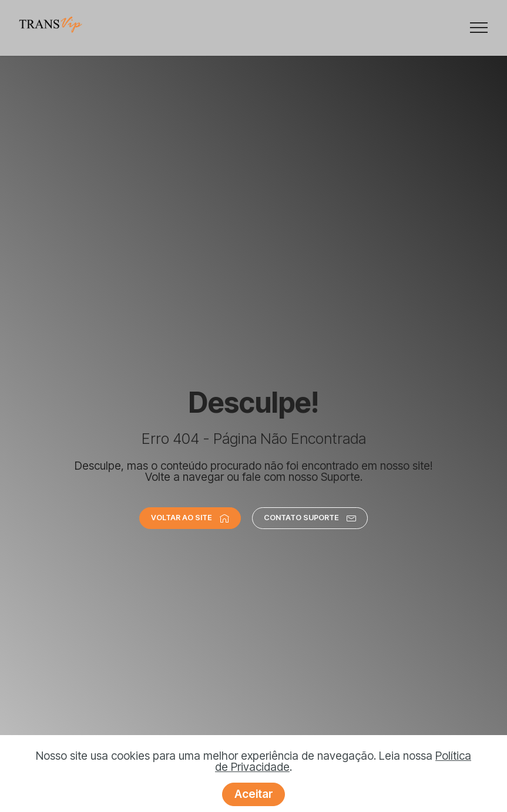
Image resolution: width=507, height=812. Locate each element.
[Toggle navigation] (479, 28)
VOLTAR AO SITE (190, 518)
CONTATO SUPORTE (310, 518)
